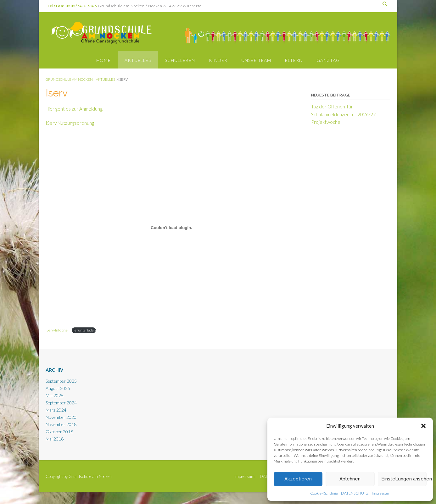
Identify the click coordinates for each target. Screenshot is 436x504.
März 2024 (56, 410)
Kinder (218, 60)
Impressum (381, 493)
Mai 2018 (55, 439)
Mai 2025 (55, 395)
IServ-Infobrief (57, 330)
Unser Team (256, 60)
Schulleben (180, 60)
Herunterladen (84, 330)
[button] (423, 426)
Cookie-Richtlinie (324, 493)
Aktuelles (138, 60)
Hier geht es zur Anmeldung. (74, 109)
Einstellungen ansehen (404, 479)
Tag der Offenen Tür (332, 107)
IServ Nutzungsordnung (70, 123)
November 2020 (61, 417)
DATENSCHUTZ (355, 493)
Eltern (294, 60)
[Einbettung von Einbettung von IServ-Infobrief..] (171, 228)
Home (103, 60)
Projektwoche (326, 122)
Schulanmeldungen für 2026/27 (344, 114)
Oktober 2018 (59, 432)
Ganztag (328, 60)
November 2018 (61, 424)
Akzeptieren (298, 479)
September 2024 (61, 403)
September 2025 (61, 381)
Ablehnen (350, 479)
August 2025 (58, 388)
